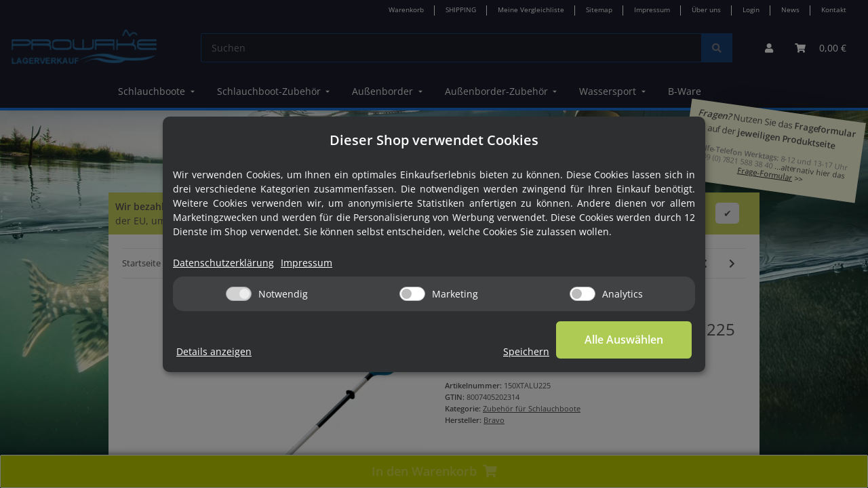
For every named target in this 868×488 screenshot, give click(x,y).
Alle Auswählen (624, 340)
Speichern (526, 351)
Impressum (307, 263)
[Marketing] (412, 294)
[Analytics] (583, 294)
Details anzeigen (214, 351)
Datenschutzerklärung (223, 263)
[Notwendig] (239, 294)
